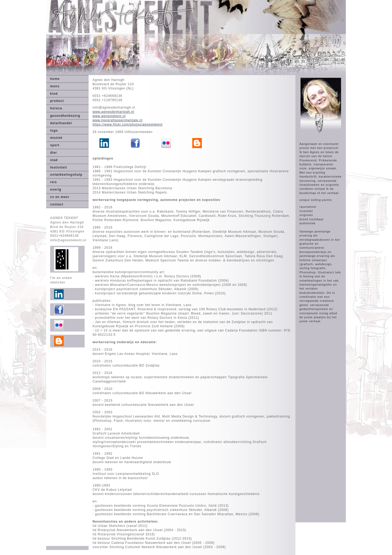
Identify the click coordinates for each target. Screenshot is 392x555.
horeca (56, 108)
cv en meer (60, 197)
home (55, 79)
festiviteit (59, 167)
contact (57, 204)
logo (54, 131)
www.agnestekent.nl (109, 116)
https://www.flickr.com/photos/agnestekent (128, 124)
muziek (56, 138)
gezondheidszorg (65, 116)
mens (55, 86)
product (57, 101)
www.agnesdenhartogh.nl (113, 112)
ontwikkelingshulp (66, 175)
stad (54, 160)
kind (54, 94)
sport (55, 145)
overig (56, 190)
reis (53, 182)
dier (54, 153)
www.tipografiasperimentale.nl (117, 120)
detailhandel (61, 123)
